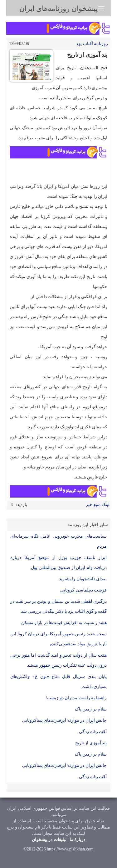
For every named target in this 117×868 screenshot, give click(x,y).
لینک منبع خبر (98, 505)
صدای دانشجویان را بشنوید (83, 579)
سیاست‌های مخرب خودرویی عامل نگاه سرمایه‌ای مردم (58, 541)
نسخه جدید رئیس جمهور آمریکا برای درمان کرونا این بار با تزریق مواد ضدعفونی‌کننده (58, 639)
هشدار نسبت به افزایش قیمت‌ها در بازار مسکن (64, 623)
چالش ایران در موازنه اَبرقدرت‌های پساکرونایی (65, 720)
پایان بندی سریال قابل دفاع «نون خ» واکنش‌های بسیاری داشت (58, 682)
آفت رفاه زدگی (93, 732)
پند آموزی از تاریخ (91, 743)
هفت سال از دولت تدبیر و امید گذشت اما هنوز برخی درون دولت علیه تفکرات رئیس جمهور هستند (58, 660)
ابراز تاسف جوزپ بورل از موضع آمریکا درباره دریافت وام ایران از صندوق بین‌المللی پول (58, 563)
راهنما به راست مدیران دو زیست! (76, 698)
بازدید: (22, 505)
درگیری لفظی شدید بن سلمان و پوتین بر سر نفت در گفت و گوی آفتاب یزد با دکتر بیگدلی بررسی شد (58, 606)
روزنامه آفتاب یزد (92, 44)
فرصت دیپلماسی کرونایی (83, 590)
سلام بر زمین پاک (91, 709)
